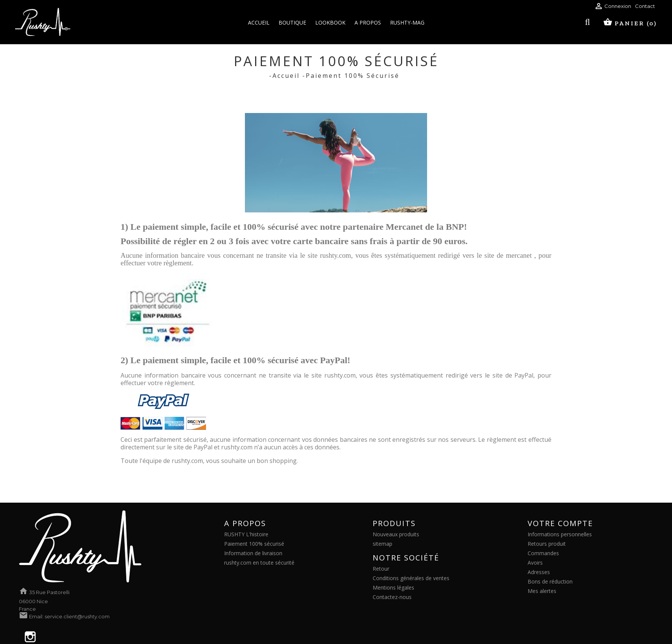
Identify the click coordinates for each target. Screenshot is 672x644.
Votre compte (560, 523)
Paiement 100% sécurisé (254, 544)
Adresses (539, 572)
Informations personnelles (560, 534)
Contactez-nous (392, 597)
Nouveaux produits (396, 534)
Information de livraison (253, 553)
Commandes (543, 553)
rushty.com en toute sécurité (259, 563)
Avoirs (535, 563)
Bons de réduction (550, 581)
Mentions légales (393, 587)
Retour (381, 569)
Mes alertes (542, 591)
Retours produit (547, 544)
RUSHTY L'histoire (246, 534)
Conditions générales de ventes (411, 578)
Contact (645, 6)
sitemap (382, 544)
